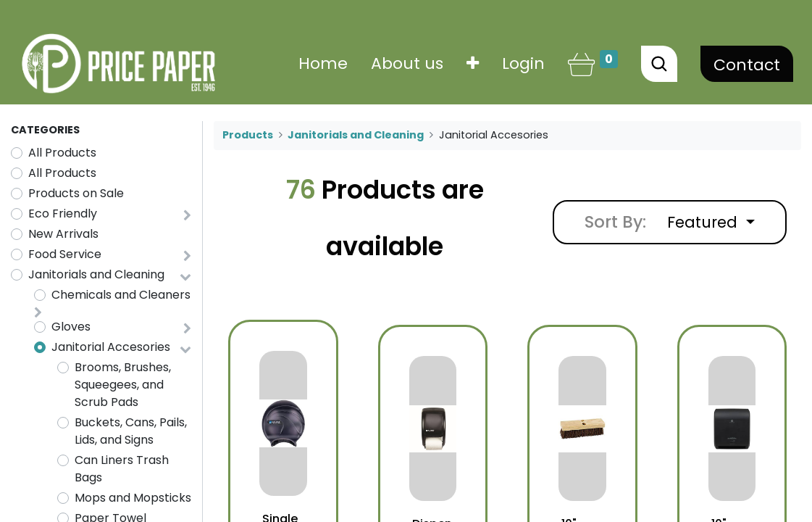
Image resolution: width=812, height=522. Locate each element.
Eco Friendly (63, 214)
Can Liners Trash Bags (122, 469)
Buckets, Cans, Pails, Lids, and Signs (131, 431)
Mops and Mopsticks (133, 498)
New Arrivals (63, 234)
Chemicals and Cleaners (121, 295)
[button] (470, 63)
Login (520, 63)
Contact (743, 65)
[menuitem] (320, 63)
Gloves (71, 327)
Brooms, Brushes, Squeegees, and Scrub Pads (123, 385)
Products (248, 135)
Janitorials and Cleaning (96, 274)
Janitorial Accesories (111, 347)
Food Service (65, 254)
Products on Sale (76, 193)
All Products (62, 153)
